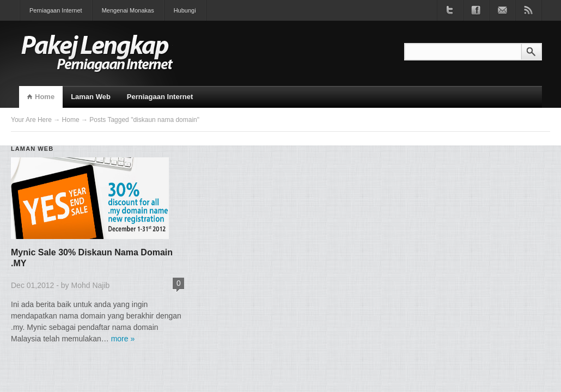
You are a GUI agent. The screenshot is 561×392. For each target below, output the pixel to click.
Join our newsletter (502, 10)
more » (123, 339)
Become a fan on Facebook (476, 10)
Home (45, 97)
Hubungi (185, 10)
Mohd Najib (91, 285)
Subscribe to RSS (528, 10)
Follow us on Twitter (450, 10)
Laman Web (91, 97)
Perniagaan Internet (56, 10)
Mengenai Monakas (128, 10)
